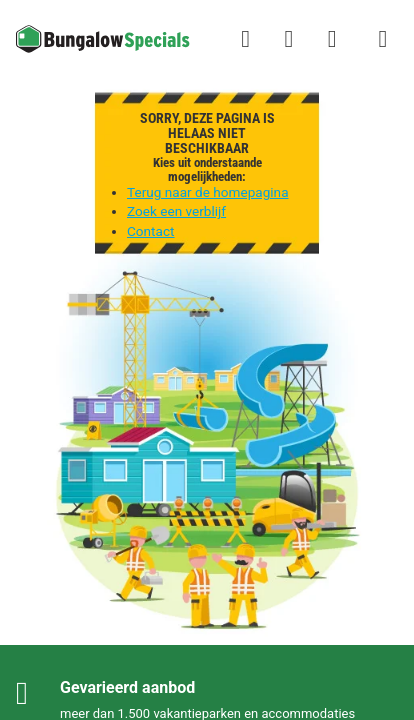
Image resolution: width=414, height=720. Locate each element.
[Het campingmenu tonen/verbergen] (383, 39)
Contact (151, 231)
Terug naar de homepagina (208, 192)
